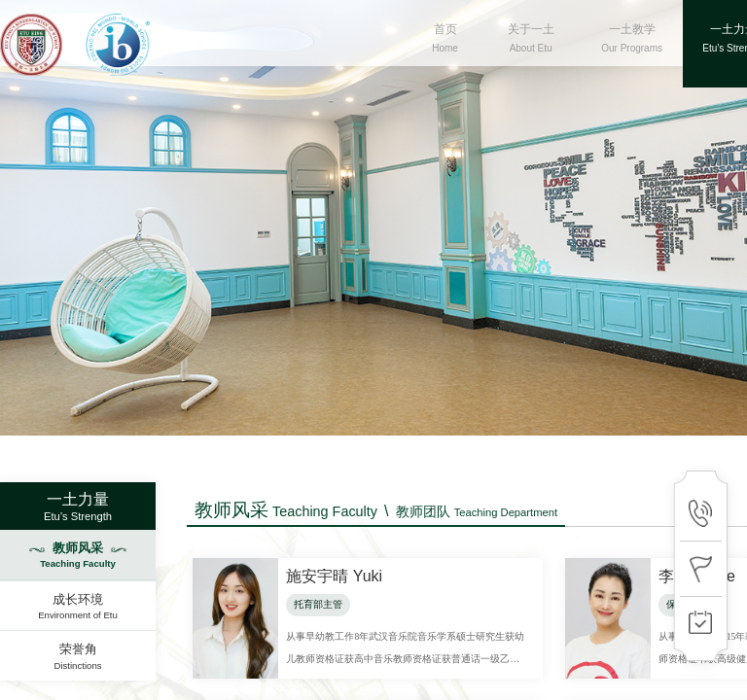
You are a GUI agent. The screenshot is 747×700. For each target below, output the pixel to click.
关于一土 (531, 49)
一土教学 (632, 49)
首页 (445, 49)
